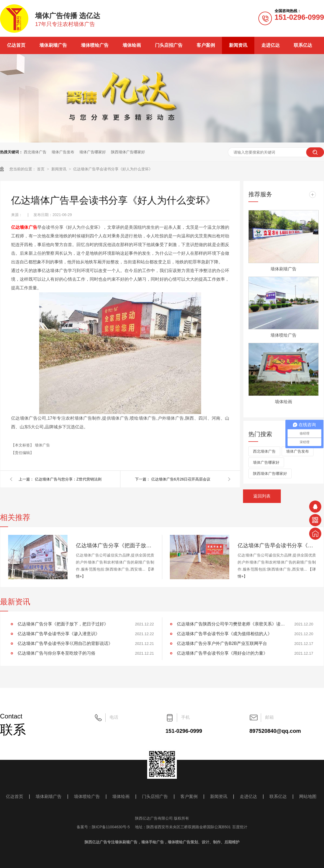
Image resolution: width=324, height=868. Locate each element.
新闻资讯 (238, 45)
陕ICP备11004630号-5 (111, 827)
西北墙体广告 (35, 152)
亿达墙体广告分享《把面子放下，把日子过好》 (115, 545)
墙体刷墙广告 (53, 45)
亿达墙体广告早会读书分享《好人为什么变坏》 (113, 169)
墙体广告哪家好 (93, 152)
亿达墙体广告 (24, 227)
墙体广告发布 (63, 152)
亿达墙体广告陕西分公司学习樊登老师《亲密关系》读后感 (231, 624)
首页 (41, 169)
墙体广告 (42, 445)
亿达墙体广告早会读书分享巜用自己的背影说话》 (65, 643)
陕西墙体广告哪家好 (128, 152)
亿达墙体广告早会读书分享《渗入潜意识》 (277, 545)
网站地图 (308, 797)
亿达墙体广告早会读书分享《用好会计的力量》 (222, 653)
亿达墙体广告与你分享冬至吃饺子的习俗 (56, 653)
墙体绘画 (132, 45)
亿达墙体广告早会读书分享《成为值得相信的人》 (224, 634)
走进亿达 (271, 45)
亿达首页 (16, 45)
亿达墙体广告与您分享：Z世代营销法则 (68, 479)
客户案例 (206, 45)
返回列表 (262, 496)
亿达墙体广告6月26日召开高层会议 (181, 479)
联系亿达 (303, 45)
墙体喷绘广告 (95, 45)
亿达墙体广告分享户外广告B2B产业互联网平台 (222, 643)
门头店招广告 (169, 45)
